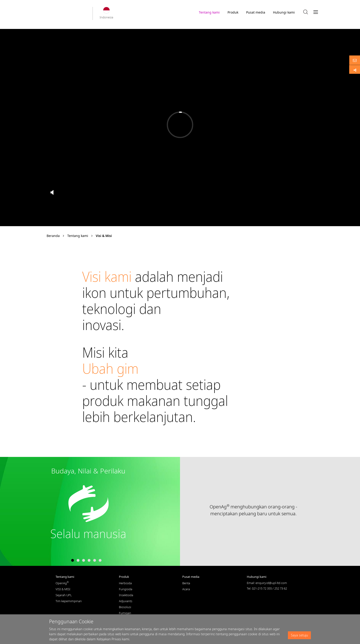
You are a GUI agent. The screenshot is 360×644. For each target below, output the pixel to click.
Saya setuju (299, 635)
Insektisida (126, 595)
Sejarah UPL (64, 595)
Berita (186, 583)
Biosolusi (125, 607)
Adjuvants (126, 601)
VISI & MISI (63, 589)
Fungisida (126, 589)
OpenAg (62, 583)
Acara (186, 589)
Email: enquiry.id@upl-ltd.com (267, 583)
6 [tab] (100, 561)
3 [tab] (84, 561)
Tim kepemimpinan (69, 601)
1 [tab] (73, 561)
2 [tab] (78, 561)
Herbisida (125, 583)
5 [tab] (95, 561)
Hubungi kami (284, 12)
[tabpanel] (180, 511)
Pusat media (256, 13)
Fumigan (125, 613)
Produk (233, 12)
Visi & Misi (104, 236)
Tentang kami (209, 13)
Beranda (53, 236)
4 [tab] (89, 561)
